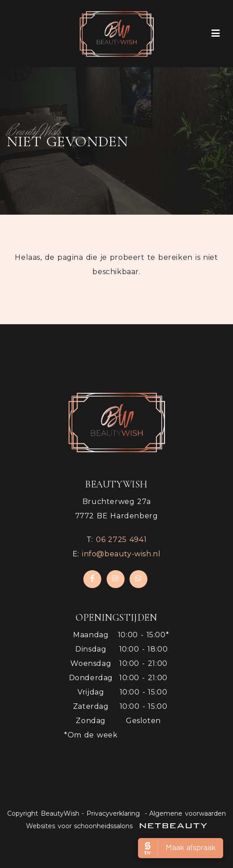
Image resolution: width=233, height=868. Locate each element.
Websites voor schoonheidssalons (116, 826)
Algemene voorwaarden (188, 813)
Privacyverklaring (113, 813)
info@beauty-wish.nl (121, 554)
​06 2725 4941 (121, 540)
